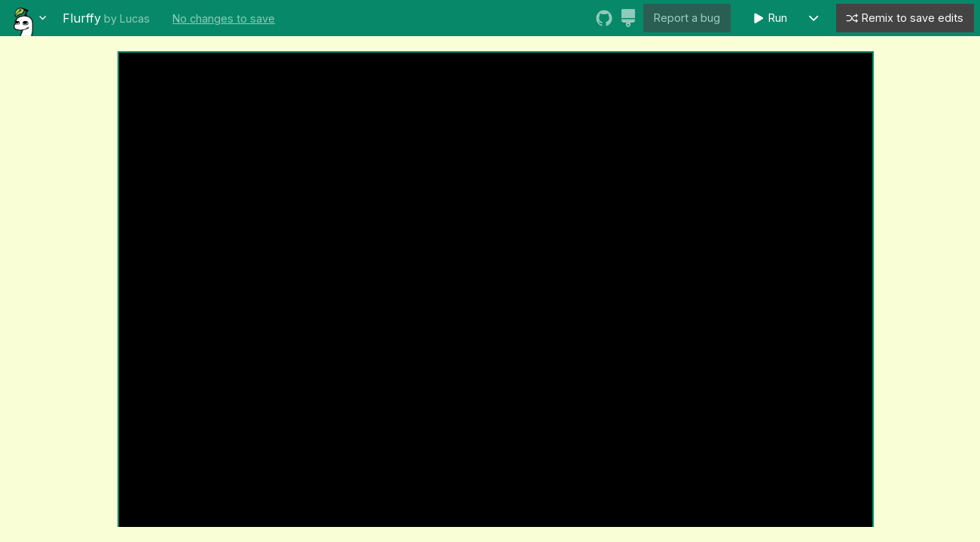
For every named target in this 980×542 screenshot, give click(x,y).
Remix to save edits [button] (904, 18)
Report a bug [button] (687, 18)
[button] (814, 18)
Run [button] (770, 18)
